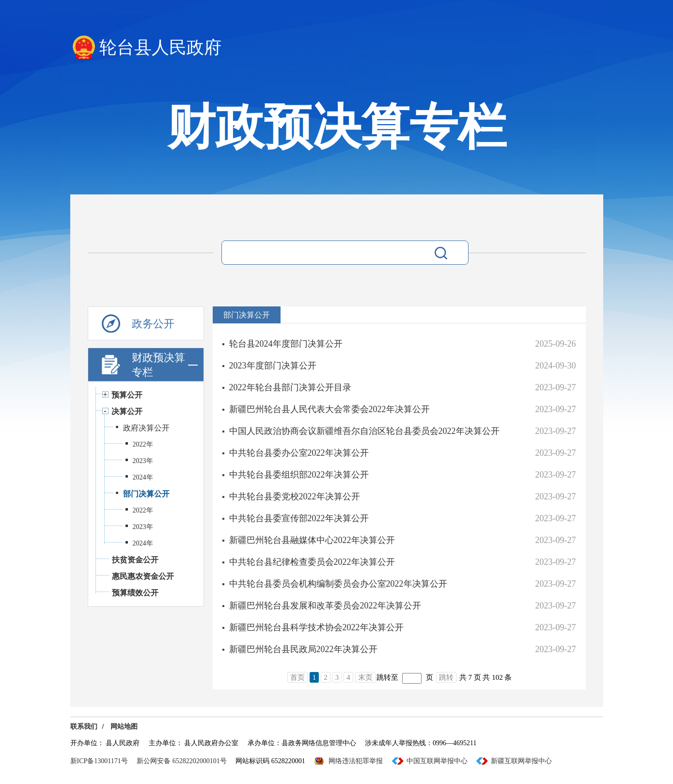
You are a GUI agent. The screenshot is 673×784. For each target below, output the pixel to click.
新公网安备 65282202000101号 (182, 761)
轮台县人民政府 (160, 48)
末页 (365, 677)
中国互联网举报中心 (437, 761)
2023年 (143, 461)
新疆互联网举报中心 (521, 761)
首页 (297, 677)
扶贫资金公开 (135, 560)
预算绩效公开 (135, 593)
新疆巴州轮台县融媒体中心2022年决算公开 (312, 540)
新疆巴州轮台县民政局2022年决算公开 (303, 649)
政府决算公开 (146, 428)
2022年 (143, 444)
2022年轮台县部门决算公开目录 (290, 387)
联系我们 (84, 727)
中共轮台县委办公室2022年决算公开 (299, 453)
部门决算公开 (146, 494)
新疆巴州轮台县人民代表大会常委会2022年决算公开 (329, 409)
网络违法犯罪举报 (356, 761)
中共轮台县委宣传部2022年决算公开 (299, 518)
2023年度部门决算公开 (273, 366)
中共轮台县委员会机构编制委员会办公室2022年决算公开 (338, 584)
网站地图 (124, 727)
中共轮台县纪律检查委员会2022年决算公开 (312, 562)
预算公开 (127, 395)
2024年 (143, 477)
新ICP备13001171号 (99, 761)
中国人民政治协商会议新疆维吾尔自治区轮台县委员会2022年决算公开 (364, 431)
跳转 (446, 677)
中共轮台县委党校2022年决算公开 (295, 496)
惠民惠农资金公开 (143, 576)
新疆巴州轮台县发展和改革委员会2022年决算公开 (325, 606)
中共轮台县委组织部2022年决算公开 (299, 475)
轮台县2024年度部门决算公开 (286, 344)
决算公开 (127, 411)
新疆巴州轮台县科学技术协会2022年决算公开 (316, 627)
